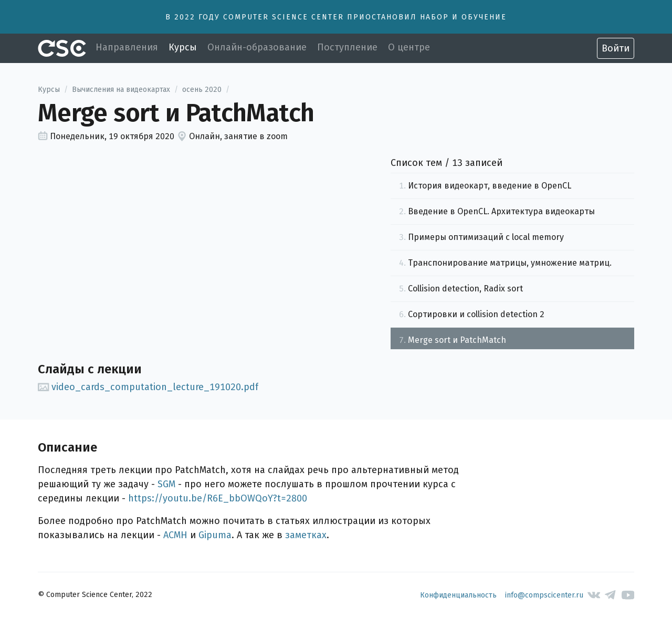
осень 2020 (202, 90)
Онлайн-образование (257, 47)
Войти (616, 48)
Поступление (347, 47)
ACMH (175, 535)
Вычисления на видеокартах (121, 90)
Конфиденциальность (458, 595)
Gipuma (215, 535)
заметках (306, 535)
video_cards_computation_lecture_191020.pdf (148, 387)
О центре (409, 47)
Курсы (183, 47)
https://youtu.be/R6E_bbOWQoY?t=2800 (218, 498)
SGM (166, 484)
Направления (127, 47)
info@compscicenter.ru (544, 595)
